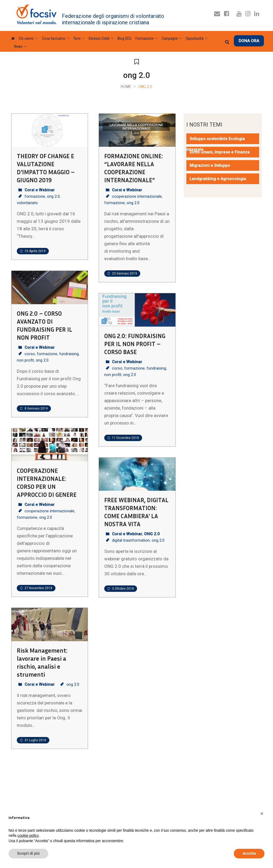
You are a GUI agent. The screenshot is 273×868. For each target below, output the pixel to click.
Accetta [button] (249, 853)
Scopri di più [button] (28, 853)
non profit (25, 360)
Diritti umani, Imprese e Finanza (220, 152)
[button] (262, 814)
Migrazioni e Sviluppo (210, 165)
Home (126, 87)
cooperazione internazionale (137, 196)
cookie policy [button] (28, 835)
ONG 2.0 (152, 534)
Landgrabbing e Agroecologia (218, 179)
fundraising (69, 354)
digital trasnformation (131, 540)
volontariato (27, 203)
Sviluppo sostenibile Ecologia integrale (216, 144)
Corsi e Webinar (40, 190)
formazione (35, 196)
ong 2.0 (53, 196)
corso (30, 354)
